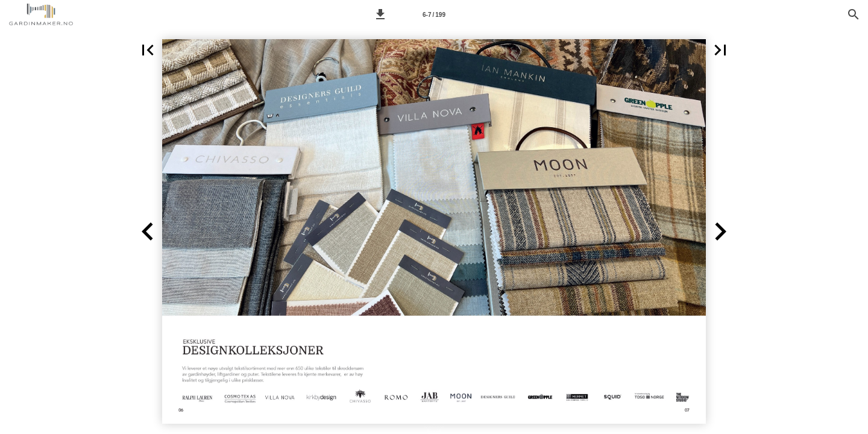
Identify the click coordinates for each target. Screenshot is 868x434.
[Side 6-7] (434, 14)
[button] (380, 14)
